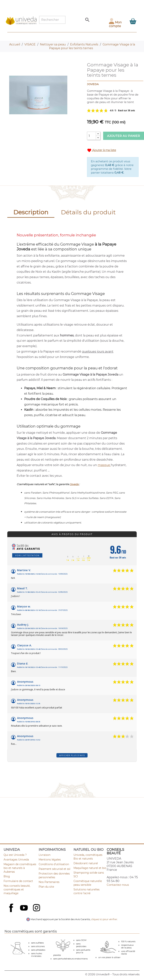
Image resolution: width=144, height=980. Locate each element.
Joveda (74, 484)
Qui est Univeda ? (15, 855)
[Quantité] (91, 136)
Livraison (45, 855)
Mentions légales (50, 860)
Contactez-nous (118, 885)
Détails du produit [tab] (88, 212)
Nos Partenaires (49, 882)
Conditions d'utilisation (54, 864)
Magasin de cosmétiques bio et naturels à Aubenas (20, 868)
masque (104, 465)
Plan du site (46, 887)
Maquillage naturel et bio (90, 868)
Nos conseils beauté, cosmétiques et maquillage (17, 889)
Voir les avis (113, 111)
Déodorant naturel (86, 863)
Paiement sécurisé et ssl (54, 869)
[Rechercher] (52, 20)
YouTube (24, 908)
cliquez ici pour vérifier (104, 919)
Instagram (37, 908)
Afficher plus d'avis (72, 755)
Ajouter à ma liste (102, 150)
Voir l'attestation (27, 555)
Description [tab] (31, 212)
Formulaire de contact (18, 881)
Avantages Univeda (16, 860)
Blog (7, 876)
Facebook (12, 912)
